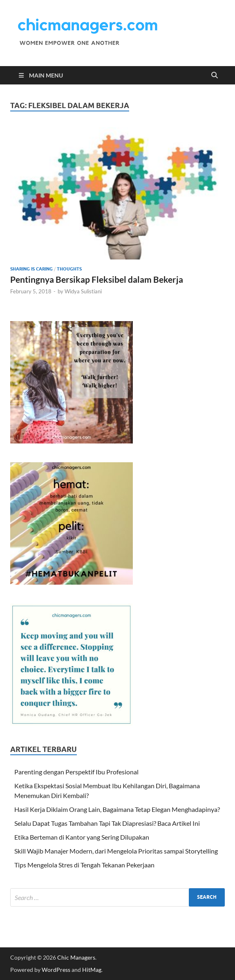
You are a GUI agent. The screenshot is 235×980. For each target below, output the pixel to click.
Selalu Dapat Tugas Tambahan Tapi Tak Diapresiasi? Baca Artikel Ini (107, 823)
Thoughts (69, 269)
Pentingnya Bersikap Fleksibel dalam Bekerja (97, 279)
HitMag (92, 970)
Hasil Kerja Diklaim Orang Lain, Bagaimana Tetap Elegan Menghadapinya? (117, 809)
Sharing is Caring (31, 269)
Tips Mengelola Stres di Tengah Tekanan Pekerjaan (84, 865)
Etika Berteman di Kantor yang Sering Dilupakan (82, 837)
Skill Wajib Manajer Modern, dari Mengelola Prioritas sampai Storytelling (116, 851)
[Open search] (215, 75)
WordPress (56, 970)
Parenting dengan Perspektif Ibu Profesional (76, 772)
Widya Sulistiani (83, 291)
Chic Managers (76, 957)
